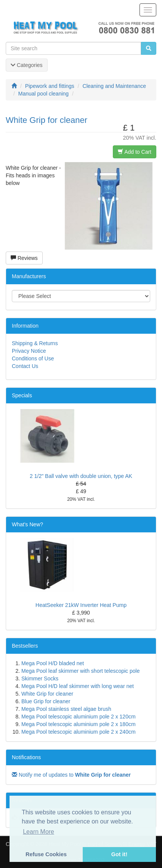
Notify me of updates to (71, 775)
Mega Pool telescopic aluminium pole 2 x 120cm (79, 717)
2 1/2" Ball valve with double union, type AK (81, 476)
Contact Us (25, 366)
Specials (22, 395)
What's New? (27, 524)
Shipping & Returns (35, 343)
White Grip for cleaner (47, 694)
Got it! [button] (119, 854)
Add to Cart (135, 152)
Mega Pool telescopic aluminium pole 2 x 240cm (79, 732)
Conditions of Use (33, 358)
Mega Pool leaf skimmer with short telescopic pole (80, 671)
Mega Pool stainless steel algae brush (66, 709)
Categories (27, 65)
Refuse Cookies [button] (46, 854)
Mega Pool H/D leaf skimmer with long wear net (78, 686)
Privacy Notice (29, 351)
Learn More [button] (38, 832)
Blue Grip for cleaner (46, 701)
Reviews (24, 258)
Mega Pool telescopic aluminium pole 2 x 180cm (79, 724)
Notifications (26, 757)
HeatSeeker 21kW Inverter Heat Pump (81, 605)
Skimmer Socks (40, 678)
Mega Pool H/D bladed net (53, 663)
